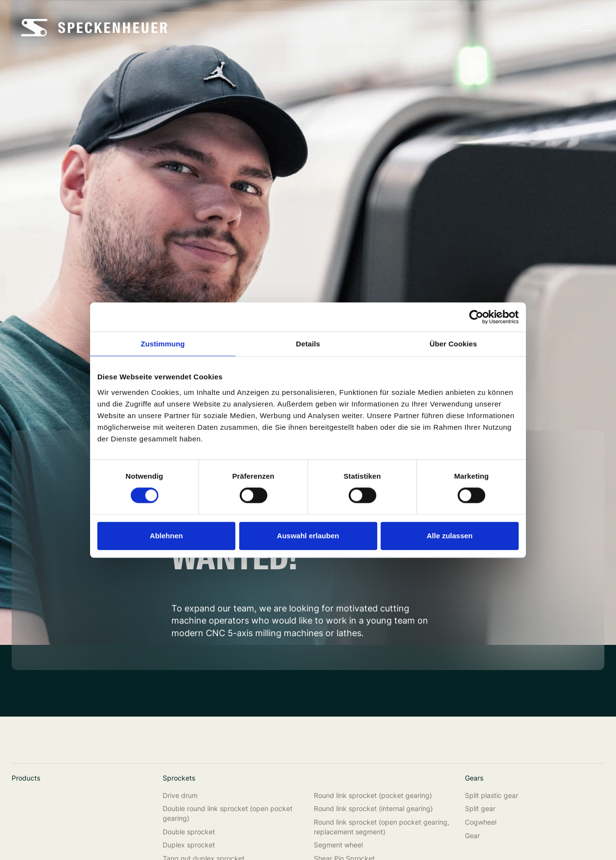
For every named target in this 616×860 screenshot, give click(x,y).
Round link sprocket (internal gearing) (373, 808)
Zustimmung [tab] (163, 344)
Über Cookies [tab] (453, 344)
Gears (474, 778)
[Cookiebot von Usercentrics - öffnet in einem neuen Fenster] (476, 317)
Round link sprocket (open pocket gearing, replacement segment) (382, 827)
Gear (472, 836)
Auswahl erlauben (308, 536)
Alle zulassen (450, 536)
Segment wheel (338, 845)
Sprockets (179, 778)
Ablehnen (166, 536)
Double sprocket (189, 832)
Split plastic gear (492, 795)
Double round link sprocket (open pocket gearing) (228, 813)
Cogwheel (481, 822)
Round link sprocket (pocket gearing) (373, 795)
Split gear (480, 808)
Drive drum (180, 795)
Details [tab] (308, 344)
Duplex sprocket (189, 845)
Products (26, 778)
